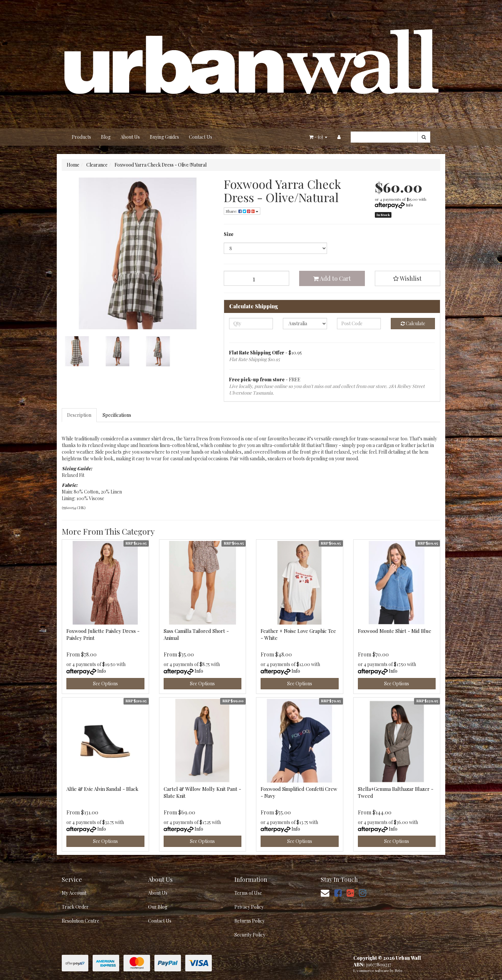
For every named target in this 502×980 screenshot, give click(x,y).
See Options (105, 683)
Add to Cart (332, 278)
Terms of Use (248, 893)
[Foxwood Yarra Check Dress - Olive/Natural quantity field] (257, 278)
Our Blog (158, 907)
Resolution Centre (81, 921)
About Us (130, 137)
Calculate (413, 323)
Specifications (117, 415)
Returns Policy (250, 921)
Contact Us (201, 137)
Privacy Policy (249, 907)
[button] (408, 278)
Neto (398, 971)
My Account (74, 893)
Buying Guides (164, 137)
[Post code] (359, 324)
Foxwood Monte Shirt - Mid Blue (395, 631)
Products (81, 137)
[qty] (251, 324)
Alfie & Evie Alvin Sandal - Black (102, 789)
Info (409, 205)
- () (318, 137)
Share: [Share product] (242, 211)
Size (229, 234)
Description (79, 415)
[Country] (305, 324)
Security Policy (250, 935)
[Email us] (325, 893)
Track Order (75, 907)
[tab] (80, 415)
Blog (106, 137)
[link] (338, 893)
